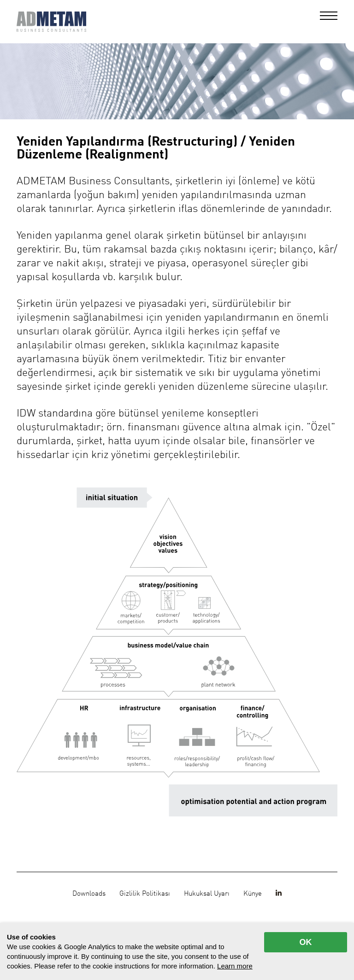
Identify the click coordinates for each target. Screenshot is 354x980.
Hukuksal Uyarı (207, 894)
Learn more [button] (235, 966)
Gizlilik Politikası (145, 894)
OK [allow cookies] (306, 942)
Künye (253, 894)
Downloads (89, 894)
